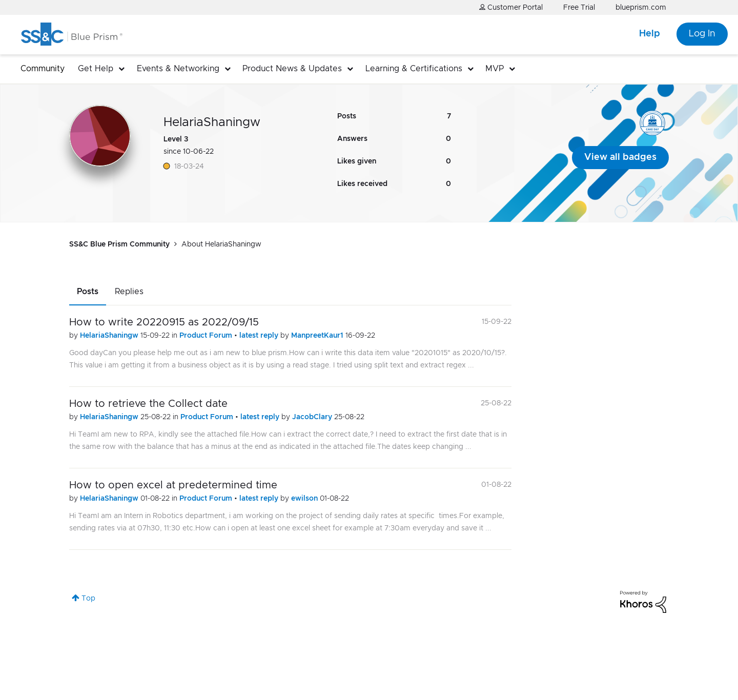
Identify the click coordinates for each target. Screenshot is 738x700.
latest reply (260, 336)
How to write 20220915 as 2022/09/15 (164, 322)
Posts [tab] (88, 292)
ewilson (305, 499)
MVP (495, 69)
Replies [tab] (129, 292)
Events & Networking (178, 69)
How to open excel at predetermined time (173, 485)
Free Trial (579, 8)
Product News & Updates (292, 69)
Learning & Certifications (414, 69)
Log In (702, 34)
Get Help (96, 69)
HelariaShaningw (110, 336)
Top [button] (88, 599)
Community (43, 69)
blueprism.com (641, 8)
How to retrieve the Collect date (148, 404)
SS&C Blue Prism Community (119, 244)
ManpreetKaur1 (318, 336)
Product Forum (207, 336)
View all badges (620, 157)
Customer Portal (511, 7)
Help (650, 34)
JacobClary (313, 417)
